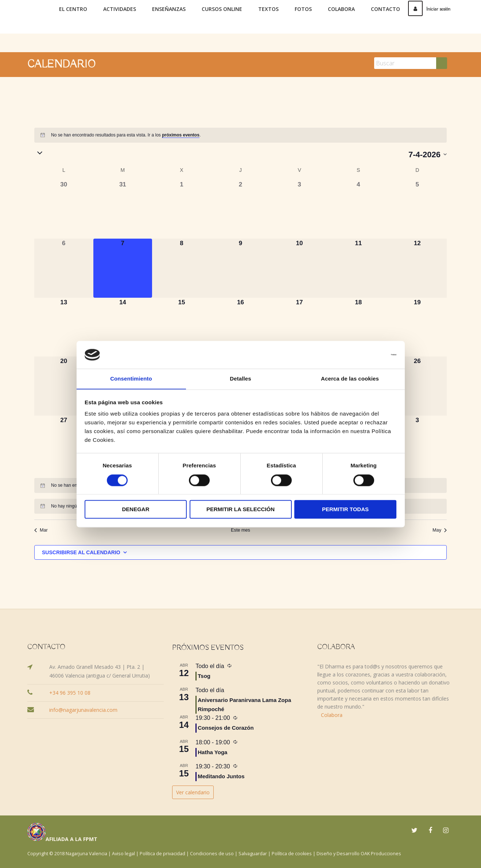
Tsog (204, 676)
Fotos (303, 9)
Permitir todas (345, 510)
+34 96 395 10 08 (70, 692)
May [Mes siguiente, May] (440, 530)
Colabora (341, 9)
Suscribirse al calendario (81, 552)
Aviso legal (123, 853)
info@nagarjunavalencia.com (83, 709)
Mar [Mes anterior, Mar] (41, 530)
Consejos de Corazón (226, 728)
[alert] (240, 135)
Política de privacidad (162, 853)
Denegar (135, 510)
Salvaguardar (253, 853)
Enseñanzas (169, 9)
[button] (221, 154)
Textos (268, 9)
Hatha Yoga (212, 752)
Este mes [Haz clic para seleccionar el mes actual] (240, 530)
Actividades (120, 9)
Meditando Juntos (221, 776)
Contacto (385, 9)
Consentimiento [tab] (131, 379)
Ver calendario (193, 792)
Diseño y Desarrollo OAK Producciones (359, 853)
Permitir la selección (240, 510)
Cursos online (222, 9)
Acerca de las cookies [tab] (350, 379)
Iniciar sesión (429, 9)
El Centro (73, 9)
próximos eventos (181, 135)
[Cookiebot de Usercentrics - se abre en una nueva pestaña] (364, 355)
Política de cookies (292, 853)
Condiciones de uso (212, 853)
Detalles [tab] (240, 379)
